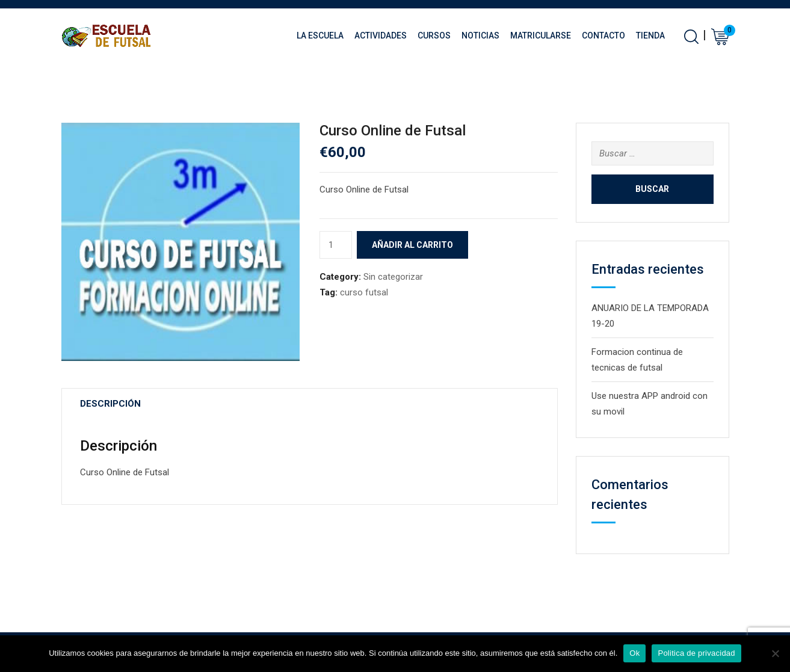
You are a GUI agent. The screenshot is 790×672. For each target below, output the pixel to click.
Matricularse (541, 35)
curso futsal (364, 292)
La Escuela (320, 35)
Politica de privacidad (696, 653)
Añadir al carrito (412, 245)
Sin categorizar (393, 277)
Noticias (480, 35)
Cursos (434, 35)
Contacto (603, 35)
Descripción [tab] (110, 404)
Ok (634, 653)
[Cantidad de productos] (336, 245)
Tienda (650, 35)
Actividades (381, 35)
